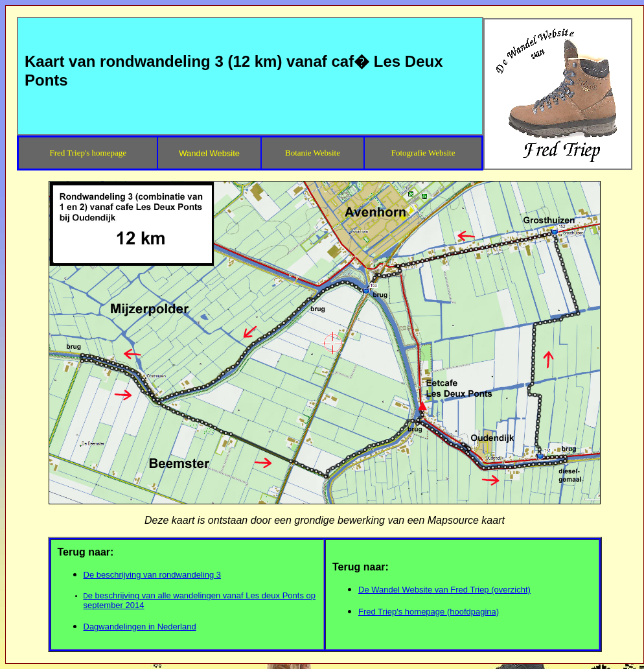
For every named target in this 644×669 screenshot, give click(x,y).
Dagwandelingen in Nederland (140, 627)
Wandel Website (209, 153)
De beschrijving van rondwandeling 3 (152, 575)
